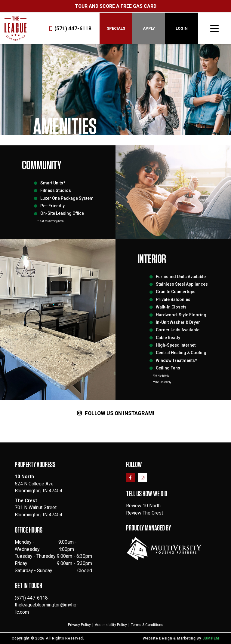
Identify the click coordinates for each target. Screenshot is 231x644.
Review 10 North (143, 506)
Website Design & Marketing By (172, 638)
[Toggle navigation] (214, 29)
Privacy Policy (79, 625)
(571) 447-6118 (70, 29)
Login (182, 28)
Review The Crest (145, 513)
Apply (149, 28)
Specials (116, 28)
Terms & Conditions (147, 625)
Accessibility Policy (111, 625)
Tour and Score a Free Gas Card (116, 6)
